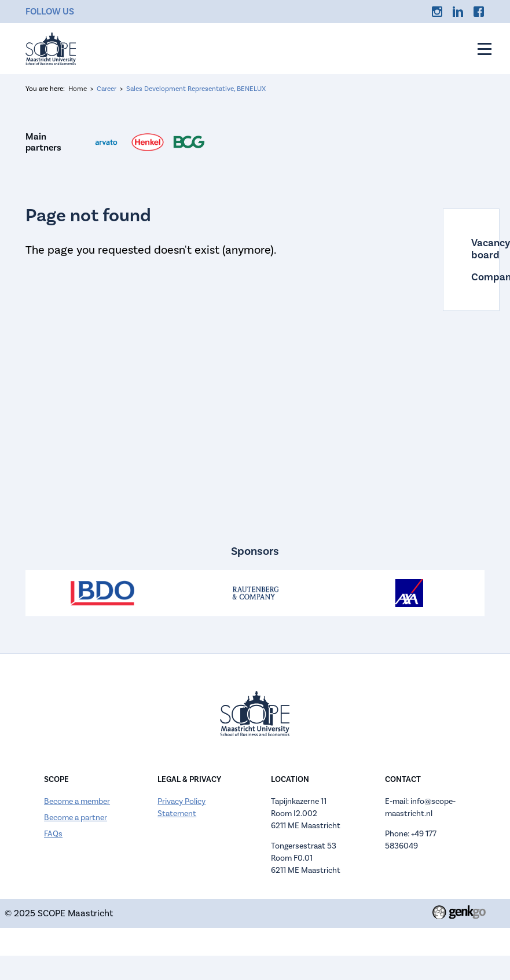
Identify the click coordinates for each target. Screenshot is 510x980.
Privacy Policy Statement (181, 807)
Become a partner (76, 818)
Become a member (77, 801)
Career (107, 89)
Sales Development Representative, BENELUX (196, 89)
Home (78, 89)
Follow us (50, 11)
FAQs (53, 834)
